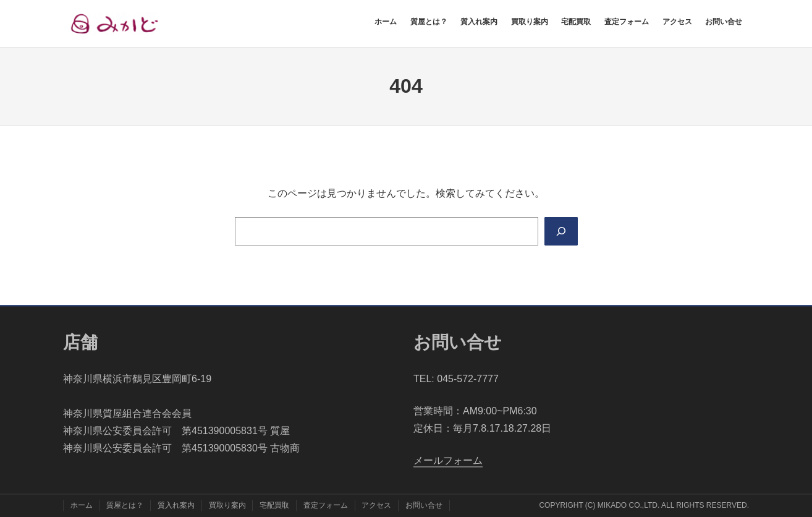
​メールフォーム (448, 461)
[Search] (560, 231)
